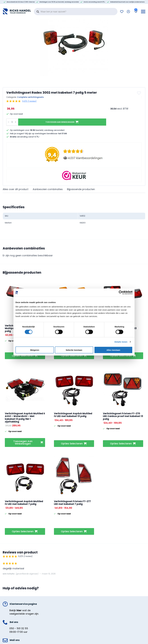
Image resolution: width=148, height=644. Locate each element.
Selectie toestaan (74, 350)
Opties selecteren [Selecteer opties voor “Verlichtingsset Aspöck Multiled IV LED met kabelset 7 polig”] (23, 531)
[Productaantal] (12, 122)
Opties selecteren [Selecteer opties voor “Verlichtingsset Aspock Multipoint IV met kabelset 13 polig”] (23, 356)
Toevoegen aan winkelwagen (60, 122)
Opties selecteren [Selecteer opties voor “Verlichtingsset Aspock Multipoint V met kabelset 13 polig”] (121, 356)
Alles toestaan (113, 350)
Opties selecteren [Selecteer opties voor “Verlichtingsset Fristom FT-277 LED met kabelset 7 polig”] (72, 531)
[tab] (16, 189)
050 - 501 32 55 (19, 628)
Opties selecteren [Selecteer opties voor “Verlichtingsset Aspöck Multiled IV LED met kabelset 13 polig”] (72, 444)
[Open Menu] (143, 12)
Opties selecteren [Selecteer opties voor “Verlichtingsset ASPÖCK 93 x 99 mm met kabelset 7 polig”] (72, 356)
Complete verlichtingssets (30, 97)
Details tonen (121, 342)
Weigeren (35, 350)
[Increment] (16, 122)
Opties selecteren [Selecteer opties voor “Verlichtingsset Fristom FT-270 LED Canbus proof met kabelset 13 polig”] (121, 444)
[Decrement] (8, 122)
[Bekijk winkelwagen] (135, 11)
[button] (139, 93)
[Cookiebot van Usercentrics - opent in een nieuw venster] (121, 293)
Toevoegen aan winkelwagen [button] (23, 442)
